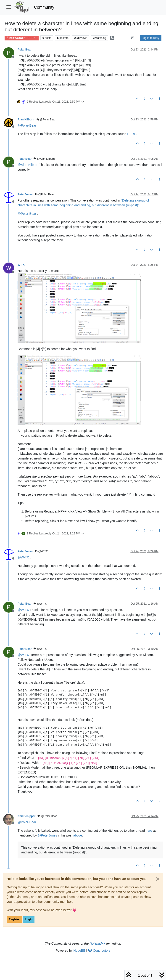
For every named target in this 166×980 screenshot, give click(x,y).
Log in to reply (151, 38)
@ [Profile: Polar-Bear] (27, 125)
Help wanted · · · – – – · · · (22, 38)
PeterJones (25, 194)
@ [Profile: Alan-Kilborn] (28, 165)
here (149, 831)
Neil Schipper (26, 816)
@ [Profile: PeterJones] (47, 835)
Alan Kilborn (26, 120)
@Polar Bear (46, 120)
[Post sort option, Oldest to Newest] (132, 38)
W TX (21, 265)
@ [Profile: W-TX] (23, 557)
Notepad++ (97, 943)
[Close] (158, 879)
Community (44, 7)
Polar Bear (25, 50)
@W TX (41, 551)
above (78, 835)
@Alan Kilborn (44, 159)
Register (14, 919)
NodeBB (79, 951)
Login (29, 919)
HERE (132, 134)
